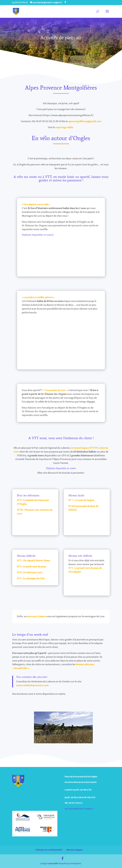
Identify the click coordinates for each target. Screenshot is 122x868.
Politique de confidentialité (49, 850)
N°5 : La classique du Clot (31, 579)
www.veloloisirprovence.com (32, 685)
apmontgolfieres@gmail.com (85, 121)
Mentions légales (75, 850)
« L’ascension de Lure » (55, 390)
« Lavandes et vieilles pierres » (38, 297)
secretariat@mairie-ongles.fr (79, 809)
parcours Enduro (37, 616)
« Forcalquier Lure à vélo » (36, 204)
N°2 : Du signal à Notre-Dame (34, 561)
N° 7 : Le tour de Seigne (81, 500)
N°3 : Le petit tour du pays (32, 567)
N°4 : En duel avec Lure (30, 572)
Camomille (53, 864)
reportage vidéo (65, 127)
